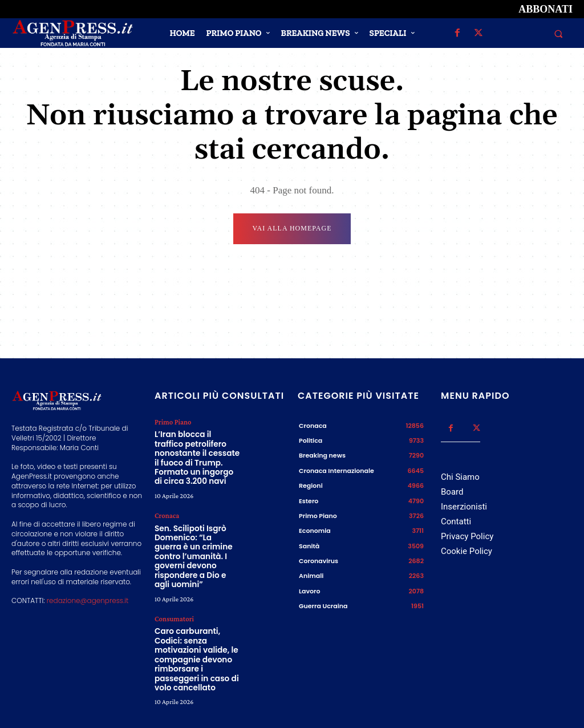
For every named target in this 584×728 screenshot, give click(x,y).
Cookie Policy (467, 552)
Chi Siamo (460, 478)
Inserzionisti (464, 508)
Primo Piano (172, 423)
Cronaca (166, 509)
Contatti (456, 523)
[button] (558, 34)
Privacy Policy (467, 537)
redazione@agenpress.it (88, 602)
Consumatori (173, 596)
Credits (401, 704)
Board (452, 492)
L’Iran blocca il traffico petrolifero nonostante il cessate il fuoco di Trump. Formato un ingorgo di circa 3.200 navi (196, 455)
